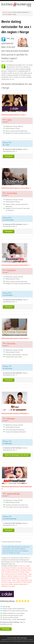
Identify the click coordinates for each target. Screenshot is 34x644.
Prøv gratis (9, 156)
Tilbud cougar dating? (23, 580)
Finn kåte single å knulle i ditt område (17, 578)
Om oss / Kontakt (12, 638)
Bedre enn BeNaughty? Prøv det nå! (17, 455)
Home (4, 12)
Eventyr (10, 12)
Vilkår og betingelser (22, 638)
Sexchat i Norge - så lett (9, 580)
